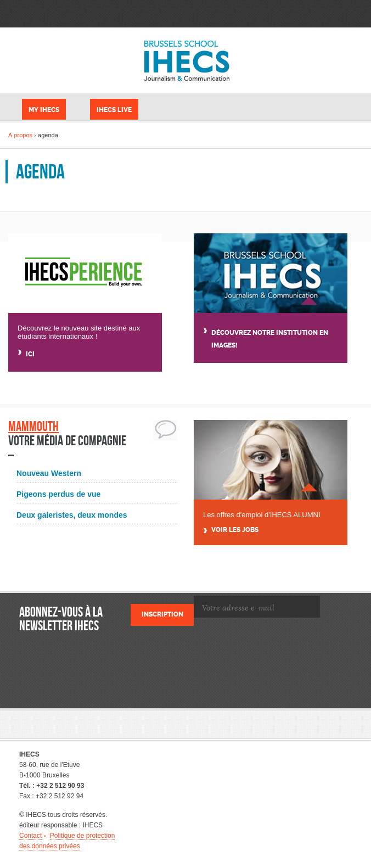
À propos (20, 135)
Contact (30, 836)
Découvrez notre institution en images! (270, 339)
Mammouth (33, 426)
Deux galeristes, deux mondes (72, 515)
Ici (30, 354)
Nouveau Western (49, 473)
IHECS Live (114, 110)
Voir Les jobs (235, 530)
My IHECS (44, 110)
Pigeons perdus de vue (58, 494)
